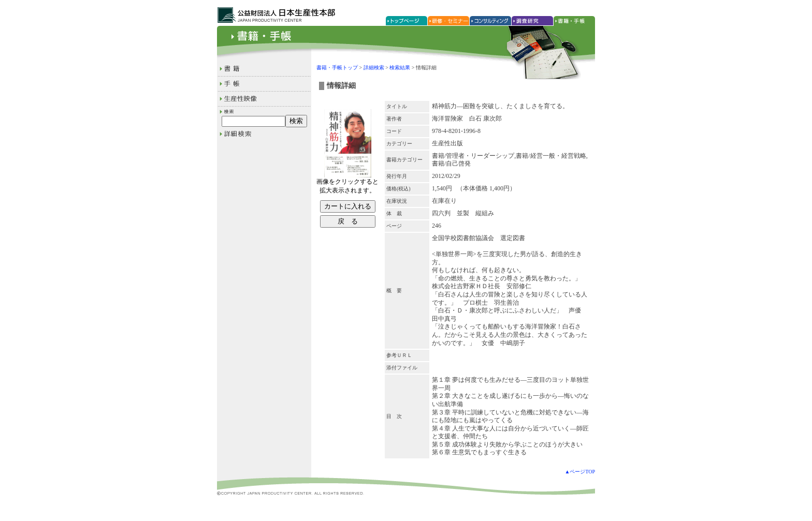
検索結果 (400, 68)
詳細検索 (374, 68)
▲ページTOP (580, 472)
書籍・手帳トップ (337, 68)
